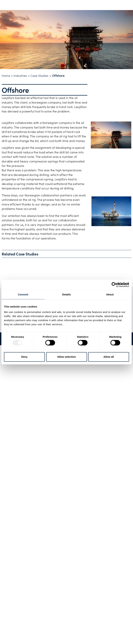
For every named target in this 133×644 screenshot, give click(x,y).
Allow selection (66, 357)
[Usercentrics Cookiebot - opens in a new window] (114, 285)
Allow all (109, 357)
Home (6, 76)
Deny (24, 357)
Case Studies (39, 76)
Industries (20, 76)
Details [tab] (66, 294)
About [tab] (110, 294)
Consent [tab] (23, 294)
